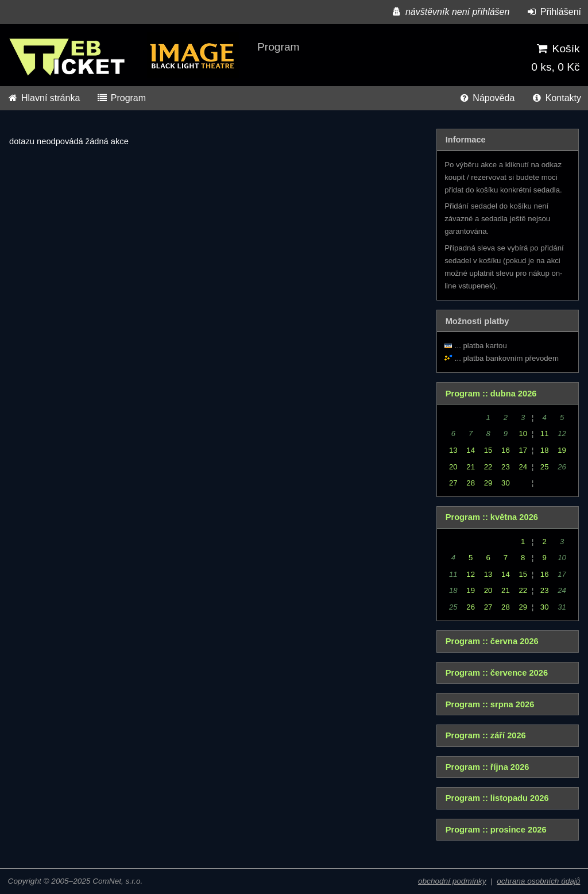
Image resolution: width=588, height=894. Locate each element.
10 (523, 433)
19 (562, 450)
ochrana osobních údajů (538, 881)
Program (121, 98)
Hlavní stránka (43, 98)
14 (471, 450)
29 (488, 483)
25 (545, 467)
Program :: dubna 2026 (491, 394)
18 (545, 450)
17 (523, 450)
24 (523, 467)
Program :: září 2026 (486, 735)
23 (506, 467)
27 (453, 483)
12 (471, 574)
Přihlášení (554, 12)
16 (506, 450)
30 (506, 483)
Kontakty (556, 98)
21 (471, 467)
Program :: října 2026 (488, 767)
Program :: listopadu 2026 (497, 798)
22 (488, 467)
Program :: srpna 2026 (490, 704)
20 (453, 467)
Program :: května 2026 (492, 517)
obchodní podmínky (452, 881)
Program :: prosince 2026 (496, 830)
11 (545, 433)
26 (471, 607)
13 (453, 450)
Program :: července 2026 (497, 673)
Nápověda (486, 98)
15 (488, 450)
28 (471, 483)
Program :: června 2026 (492, 641)
